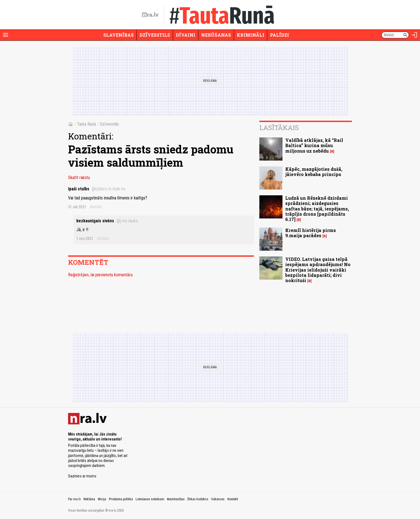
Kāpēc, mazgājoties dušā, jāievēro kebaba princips (314, 172)
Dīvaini (186, 35)
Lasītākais (279, 128)
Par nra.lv (74, 499)
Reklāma (89, 499)
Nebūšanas (216, 35)
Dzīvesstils (155, 35)
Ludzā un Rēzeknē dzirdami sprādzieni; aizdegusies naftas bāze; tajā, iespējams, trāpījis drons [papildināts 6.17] (317, 209)
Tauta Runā (86, 124)
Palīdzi (280, 35)
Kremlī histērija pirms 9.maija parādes (311, 233)
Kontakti (233, 499)
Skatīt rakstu (79, 178)
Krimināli (251, 35)
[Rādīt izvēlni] (6, 35)
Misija (102, 499)
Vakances (218, 499)
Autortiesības (176, 499)
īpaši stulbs (97, 189)
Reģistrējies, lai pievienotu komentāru (100, 275)
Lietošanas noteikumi (150, 499)
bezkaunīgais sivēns (107, 221)
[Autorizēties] (414, 35)
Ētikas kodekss (198, 499)
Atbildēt (96, 207)
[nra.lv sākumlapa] (150, 15)
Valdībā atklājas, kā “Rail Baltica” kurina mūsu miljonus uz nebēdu (314, 145)
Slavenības (119, 35)
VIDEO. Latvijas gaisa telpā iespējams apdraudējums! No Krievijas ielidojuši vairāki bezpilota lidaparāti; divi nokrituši (318, 270)
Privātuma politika (121, 499)
